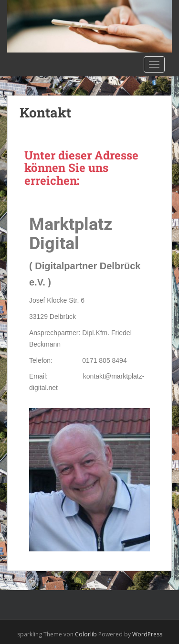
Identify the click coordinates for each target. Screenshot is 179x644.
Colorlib (86, 634)
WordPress (147, 634)
